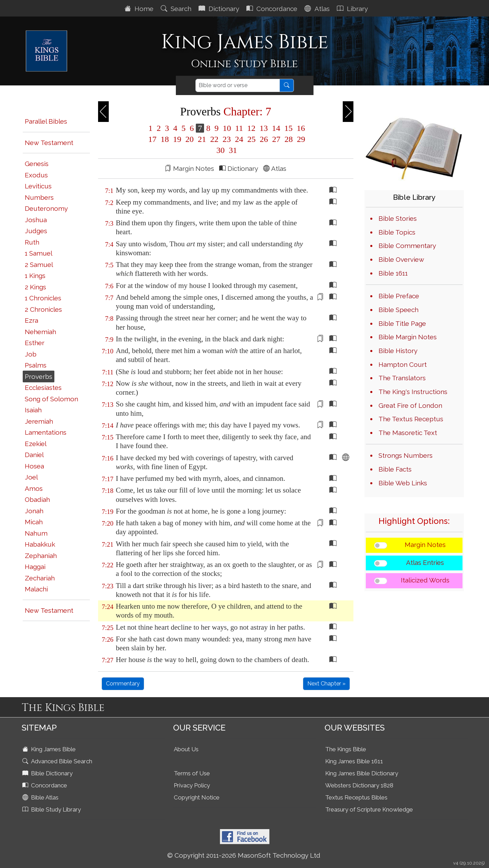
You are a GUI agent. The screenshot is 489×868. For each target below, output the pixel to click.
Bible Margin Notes (408, 337)
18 (165, 139)
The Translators (402, 378)
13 (264, 128)
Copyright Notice (197, 797)
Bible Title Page (402, 323)
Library (353, 9)
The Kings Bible (346, 749)
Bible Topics (397, 232)
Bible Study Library (52, 809)
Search (177, 9)
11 (239, 128)
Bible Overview (401, 259)
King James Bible (50, 749)
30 (221, 150)
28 (289, 139)
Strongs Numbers (406, 455)
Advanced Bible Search (58, 761)
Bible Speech (398, 310)
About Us (186, 749)
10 (227, 128)
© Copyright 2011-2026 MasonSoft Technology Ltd (244, 855)
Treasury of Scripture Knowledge (369, 809)
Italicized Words (425, 580)
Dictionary (220, 9)
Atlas (318, 9)
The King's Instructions (413, 392)
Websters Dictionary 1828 (359, 785)
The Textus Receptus (411, 419)
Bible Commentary (407, 246)
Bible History (398, 351)
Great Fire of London (410, 405)
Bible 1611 (393, 273)
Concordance (273, 9)
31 (232, 150)
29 (300, 139)
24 (239, 139)
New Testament (49, 143)
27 (276, 139)
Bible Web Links (403, 483)
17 (152, 139)
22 (214, 139)
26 (264, 139)
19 (177, 139)
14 (276, 128)
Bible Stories (398, 218)
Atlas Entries (425, 562)
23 (227, 139)
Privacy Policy (192, 785)
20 (190, 139)
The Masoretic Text (408, 433)
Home (140, 9)
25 (252, 139)
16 (300, 128)
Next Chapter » (326, 684)
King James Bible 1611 (354, 761)
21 (202, 139)
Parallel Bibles (46, 121)
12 (251, 128)
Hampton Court (403, 364)
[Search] (238, 85)
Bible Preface (399, 296)
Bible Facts (395, 469)
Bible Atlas (41, 797)
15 (288, 128)
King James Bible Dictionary (362, 773)
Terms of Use (192, 773)
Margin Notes (425, 545)
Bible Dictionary (48, 773)
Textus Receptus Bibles (356, 797)
